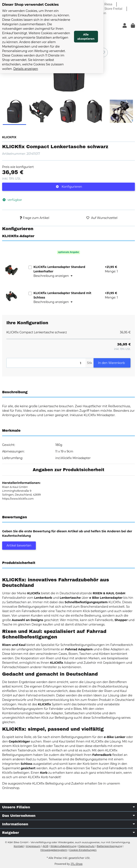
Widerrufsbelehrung (63, 846)
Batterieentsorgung (109, 846)
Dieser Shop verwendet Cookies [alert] (30, 5)
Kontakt (19, 846)
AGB (45, 846)
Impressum (33, 846)
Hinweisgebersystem (54, 850)
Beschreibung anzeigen (53, 276)
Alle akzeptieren (119, 25)
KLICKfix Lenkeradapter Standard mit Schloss (62, 295)
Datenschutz (87, 846)
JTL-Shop (77, 864)
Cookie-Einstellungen (83, 850)
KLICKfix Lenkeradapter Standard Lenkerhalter (59, 269)
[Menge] (46, 363)
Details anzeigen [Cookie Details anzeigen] (39, 46)
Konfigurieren (69, 187)
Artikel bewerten (19, 545)
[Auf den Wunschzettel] (103, 52)
